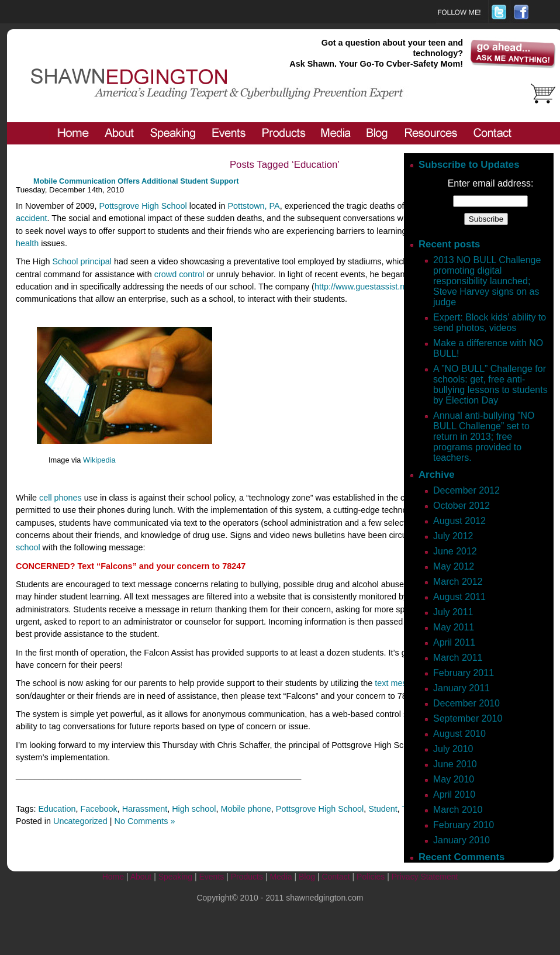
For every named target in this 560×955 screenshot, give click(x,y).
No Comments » (145, 821)
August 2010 (459, 734)
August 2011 (459, 597)
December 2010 (466, 703)
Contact (336, 877)
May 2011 (454, 627)
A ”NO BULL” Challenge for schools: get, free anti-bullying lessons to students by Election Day (490, 385)
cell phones (61, 498)
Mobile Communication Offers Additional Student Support (136, 181)
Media (281, 877)
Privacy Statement (425, 877)
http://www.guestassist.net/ (364, 287)
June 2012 (455, 551)
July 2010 (453, 749)
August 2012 (459, 521)
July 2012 (453, 536)
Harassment (145, 809)
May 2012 (454, 566)
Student (383, 809)
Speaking (175, 877)
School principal (82, 261)
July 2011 (453, 612)
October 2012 (462, 506)
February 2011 (464, 673)
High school (194, 809)
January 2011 (462, 688)
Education (57, 809)
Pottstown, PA (253, 206)
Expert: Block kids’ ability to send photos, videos (490, 323)
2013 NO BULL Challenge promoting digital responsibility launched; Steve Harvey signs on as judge (487, 281)
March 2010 (458, 810)
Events (211, 877)
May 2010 (454, 779)
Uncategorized (80, 821)
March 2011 (458, 658)
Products (247, 877)
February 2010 (464, 825)
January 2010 (462, 840)
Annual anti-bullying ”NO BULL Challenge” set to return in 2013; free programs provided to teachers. (484, 437)
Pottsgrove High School (143, 206)
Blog (307, 877)
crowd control (179, 274)
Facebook (98, 809)
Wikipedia (99, 460)
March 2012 (458, 582)
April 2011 (454, 642)
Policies (371, 877)
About (141, 877)
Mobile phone (246, 809)
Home (113, 877)
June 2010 (455, 764)
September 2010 (468, 718)
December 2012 (466, 490)
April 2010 (454, 794)
